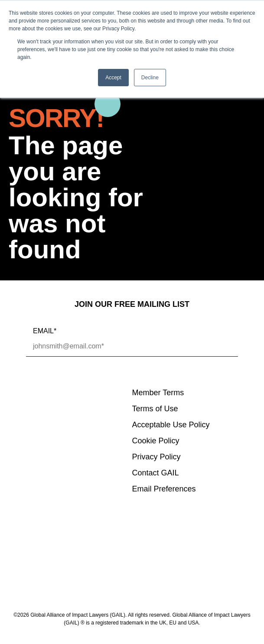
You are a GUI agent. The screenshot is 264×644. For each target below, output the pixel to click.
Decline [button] (150, 78)
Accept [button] (113, 78)
